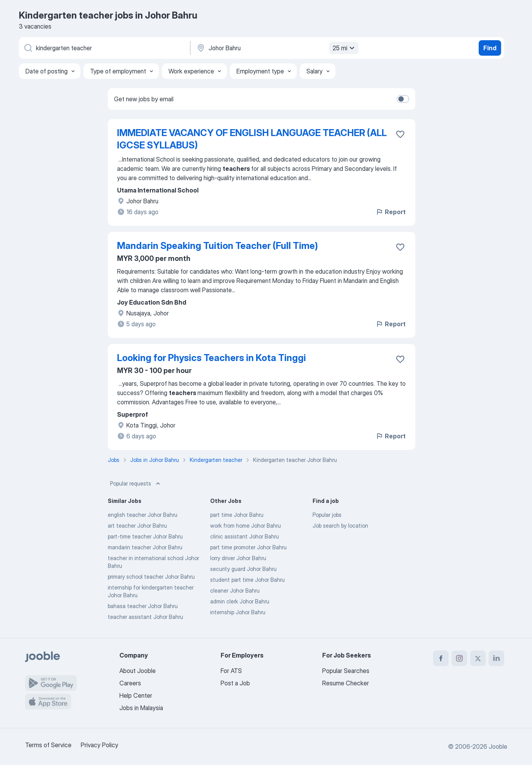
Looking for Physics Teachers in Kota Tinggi (212, 358)
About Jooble (138, 671)
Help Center (136, 695)
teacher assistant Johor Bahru (145, 617)
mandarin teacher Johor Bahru (145, 547)
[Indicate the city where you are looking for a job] (277, 48)
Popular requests (136, 484)
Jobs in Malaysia (141, 708)
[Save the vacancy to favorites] (400, 134)
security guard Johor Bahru (243, 569)
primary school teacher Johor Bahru (151, 577)
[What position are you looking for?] (104, 48)
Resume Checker (346, 683)
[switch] (403, 99)
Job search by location (340, 526)
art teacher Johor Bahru (137, 526)
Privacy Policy (99, 745)
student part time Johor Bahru (247, 580)
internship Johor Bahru (238, 612)
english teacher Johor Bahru (143, 515)
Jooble (498, 746)
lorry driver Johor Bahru (238, 558)
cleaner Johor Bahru (235, 590)
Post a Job (235, 683)
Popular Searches (346, 671)
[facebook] (441, 658)
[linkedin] (496, 658)
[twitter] (478, 658)
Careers (130, 683)
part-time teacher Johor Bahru (145, 536)
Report (391, 212)
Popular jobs (327, 515)
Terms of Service (48, 745)
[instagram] (459, 658)
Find (490, 48)
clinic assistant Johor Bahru (245, 536)
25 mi (345, 48)
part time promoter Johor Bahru (248, 547)
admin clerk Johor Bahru (240, 601)
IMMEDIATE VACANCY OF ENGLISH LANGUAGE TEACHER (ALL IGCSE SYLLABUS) (252, 139)
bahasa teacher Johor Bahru (143, 606)
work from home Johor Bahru (246, 526)
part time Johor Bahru (237, 515)
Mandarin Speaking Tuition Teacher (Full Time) (218, 246)
